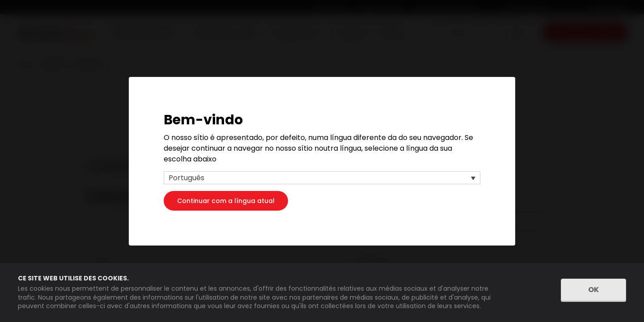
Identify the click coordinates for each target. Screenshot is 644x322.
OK (593, 290)
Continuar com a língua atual (226, 200)
